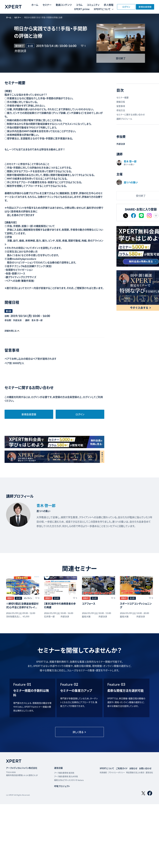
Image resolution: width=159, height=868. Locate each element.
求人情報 (109, 5)
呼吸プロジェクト (62, 786)
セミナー (47, 5)
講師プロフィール (124, 119)
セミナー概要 (123, 97)
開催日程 (121, 102)
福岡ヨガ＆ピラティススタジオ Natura (69, 780)
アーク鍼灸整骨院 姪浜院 (64, 773)
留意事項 (121, 106)
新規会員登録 (145, 7)
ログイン (126, 7)
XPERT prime (82, 9)
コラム (79, 5)
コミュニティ (93, 5)
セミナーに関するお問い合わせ (131, 114)
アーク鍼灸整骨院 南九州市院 (66, 776)
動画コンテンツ (64, 5)
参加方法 (121, 110)
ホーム (35, 5)
